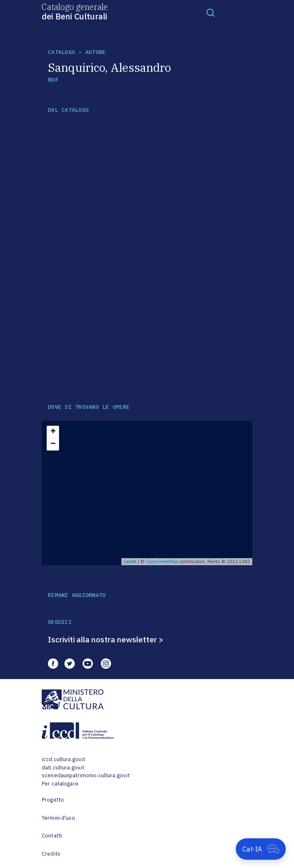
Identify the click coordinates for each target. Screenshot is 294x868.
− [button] (53, 444)
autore (96, 52)
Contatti (52, 836)
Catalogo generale (75, 11)
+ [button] (53, 432)
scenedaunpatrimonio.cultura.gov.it (86, 775)
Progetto (53, 800)
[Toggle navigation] (211, 12)
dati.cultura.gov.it (63, 768)
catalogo (62, 52)
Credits (51, 854)
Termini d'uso (58, 818)
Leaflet (130, 561)
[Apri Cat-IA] (261, 849)
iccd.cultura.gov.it (63, 759)
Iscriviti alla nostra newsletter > (106, 639)
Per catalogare (60, 784)
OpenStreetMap (162, 561)
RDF (53, 80)
